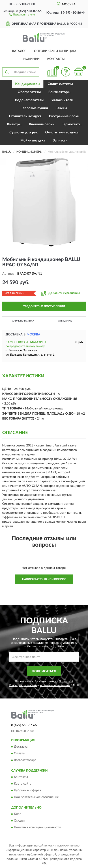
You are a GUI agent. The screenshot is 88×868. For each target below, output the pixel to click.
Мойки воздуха (33, 140)
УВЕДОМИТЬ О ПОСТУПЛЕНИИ (44, 306)
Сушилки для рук (24, 132)
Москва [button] (33, 335)
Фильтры (14, 124)
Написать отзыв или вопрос (44, 579)
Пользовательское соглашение (36, 797)
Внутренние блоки (64, 116)
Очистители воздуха (62, 132)
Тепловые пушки (34, 108)
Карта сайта (23, 784)
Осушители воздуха (25, 116)
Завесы (61, 108)
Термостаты (72, 124)
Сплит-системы (60, 84)
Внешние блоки (42, 124)
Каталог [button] (19, 51)
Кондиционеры (28, 84)
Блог (17, 814)
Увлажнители (62, 100)
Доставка (21, 747)
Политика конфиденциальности (37, 828)
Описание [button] (65, 321)
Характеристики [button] (23, 321)
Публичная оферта (27, 791)
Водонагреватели (29, 100)
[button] (22, 14)
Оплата (19, 753)
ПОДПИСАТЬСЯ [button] (44, 671)
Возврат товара (25, 760)
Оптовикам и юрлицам (55, 51)
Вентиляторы (59, 92)
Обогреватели (29, 92)
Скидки (19, 821)
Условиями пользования (55, 685)
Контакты (56, 59)
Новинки (31, 59)
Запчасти (60, 140)
